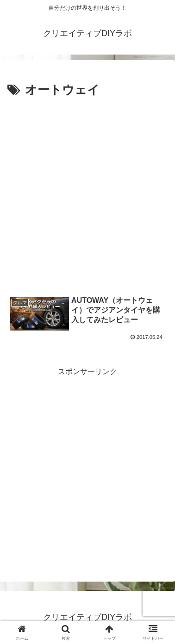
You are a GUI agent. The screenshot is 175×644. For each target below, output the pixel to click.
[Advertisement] (87, 193)
